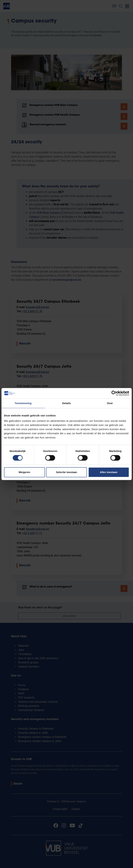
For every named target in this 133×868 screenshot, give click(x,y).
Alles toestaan (109, 472)
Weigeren (24, 472)
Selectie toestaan (66, 472)
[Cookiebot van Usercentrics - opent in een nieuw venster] (114, 393)
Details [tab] (67, 403)
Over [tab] (110, 403)
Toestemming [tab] (23, 403)
